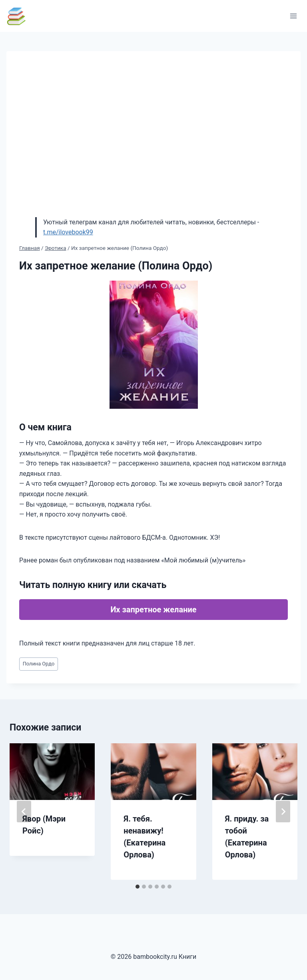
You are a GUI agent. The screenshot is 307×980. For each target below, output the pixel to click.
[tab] (138, 887)
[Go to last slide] (24, 812)
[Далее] (283, 812)
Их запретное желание (153, 610)
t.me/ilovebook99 (68, 232)
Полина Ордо (39, 664)
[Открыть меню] (293, 16)
